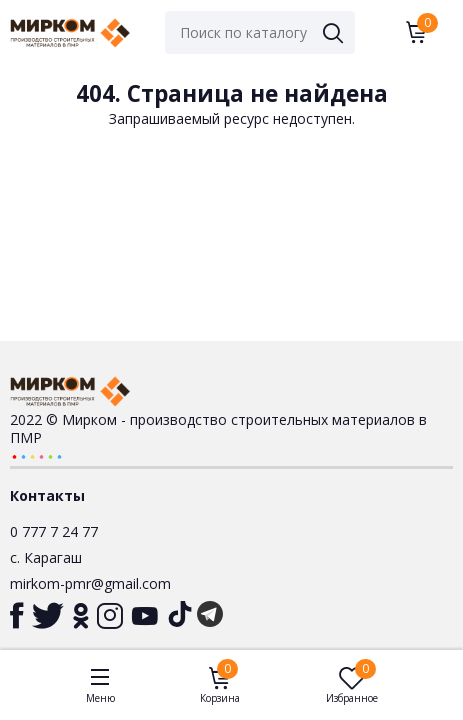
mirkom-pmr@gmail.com (90, 583)
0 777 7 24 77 (54, 531)
